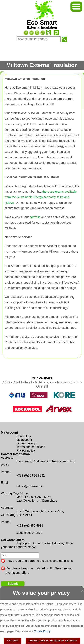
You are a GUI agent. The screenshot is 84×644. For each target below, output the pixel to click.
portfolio (35, 217)
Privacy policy (26, 450)
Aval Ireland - (24, 382)
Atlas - (8, 382)
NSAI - (41, 382)
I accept (13, 641)
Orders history (26, 443)
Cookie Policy (42, 631)
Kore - (52, 382)
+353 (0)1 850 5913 (30, 526)
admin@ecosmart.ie (30, 486)
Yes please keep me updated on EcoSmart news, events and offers (39, 569)
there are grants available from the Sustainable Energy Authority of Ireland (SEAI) (41, 197)
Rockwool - (66, 382)
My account (24, 440)
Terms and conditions (31, 447)
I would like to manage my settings (53, 641)
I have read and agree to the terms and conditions (39, 561)
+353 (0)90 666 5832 (31, 476)
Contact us (24, 436)
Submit (13, 584)
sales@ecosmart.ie (29, 533)
